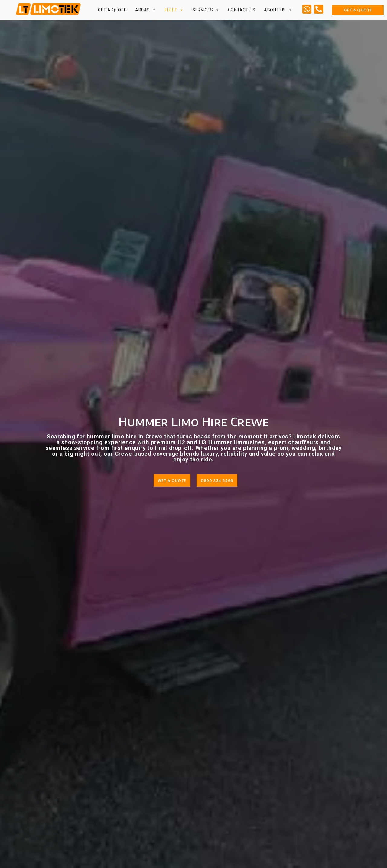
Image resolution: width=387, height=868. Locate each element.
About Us (278, 10)
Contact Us (242, 10)
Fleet (174, 10)
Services (206, 10)
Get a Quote (112, 10)
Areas (146, 10)
